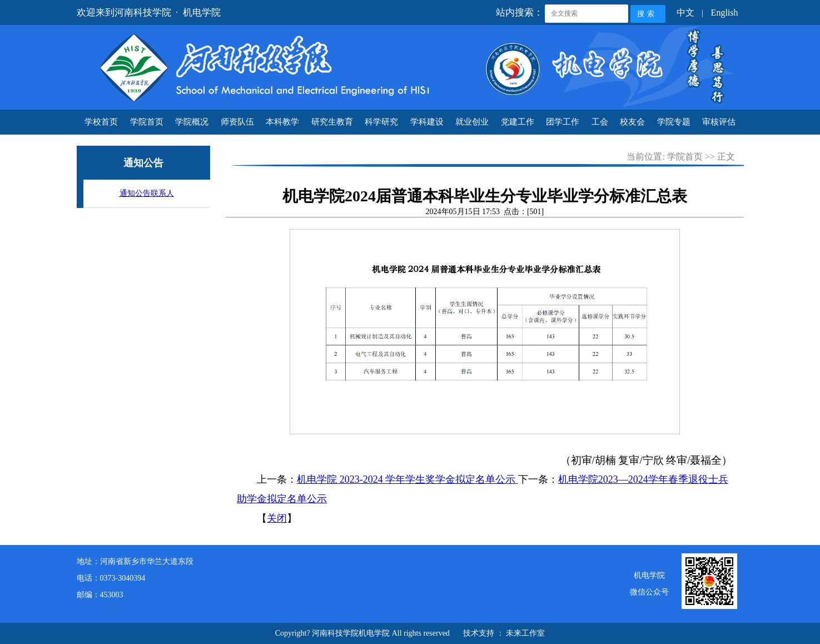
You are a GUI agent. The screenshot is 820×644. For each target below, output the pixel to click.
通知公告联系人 (147, 193)
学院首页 (147, 122)
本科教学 (282, 122)
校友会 (632, 122)
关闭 (277, 518)
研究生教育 (332, 122)
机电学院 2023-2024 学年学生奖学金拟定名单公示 (407, 479)
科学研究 (381, 122)
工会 (600, 122)
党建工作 (518, 122)
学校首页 (101, 122)
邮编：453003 (100, 595)
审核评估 (719, 122)
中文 (685, 13)
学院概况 (192, 122)
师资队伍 (237, 122)
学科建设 (427, 122)
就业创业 (472, 122)
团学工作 (563, 122)
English (725, 13)
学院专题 (674, 122)
